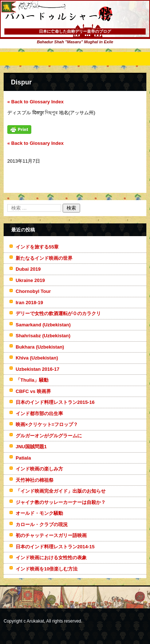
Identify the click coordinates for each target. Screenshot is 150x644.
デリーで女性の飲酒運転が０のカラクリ (58, 313)
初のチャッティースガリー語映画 (51, 535)
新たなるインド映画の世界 (44, 258)
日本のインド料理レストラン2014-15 (55, 547)
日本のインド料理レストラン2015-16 (55, 402)
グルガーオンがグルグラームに (49, 436)
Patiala (23, 458)
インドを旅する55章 (37, 247)
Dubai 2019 (28, 269)
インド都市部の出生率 (39, 414)
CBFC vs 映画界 (33, 391)
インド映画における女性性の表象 (51, 558)
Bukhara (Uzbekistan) (40, 347)
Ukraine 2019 (30, 280)
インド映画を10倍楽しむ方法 (47, 569)
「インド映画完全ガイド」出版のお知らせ (61, 491)
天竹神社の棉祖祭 (35, 480)
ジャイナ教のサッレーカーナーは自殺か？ (61, 502)
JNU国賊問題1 (31, 447)
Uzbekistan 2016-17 (37, 369)
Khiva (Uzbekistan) (37, 358)
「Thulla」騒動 (32, 380)
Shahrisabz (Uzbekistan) (43, 336)
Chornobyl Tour (33, 291)
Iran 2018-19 (29, 303)
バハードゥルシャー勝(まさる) (49, 29)
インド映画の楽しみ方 (39, 469)
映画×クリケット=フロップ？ (47, 424)
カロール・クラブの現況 (42, 524)
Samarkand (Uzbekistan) (43, 325)
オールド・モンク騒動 (39, 513)
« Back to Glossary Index (35, 102)
